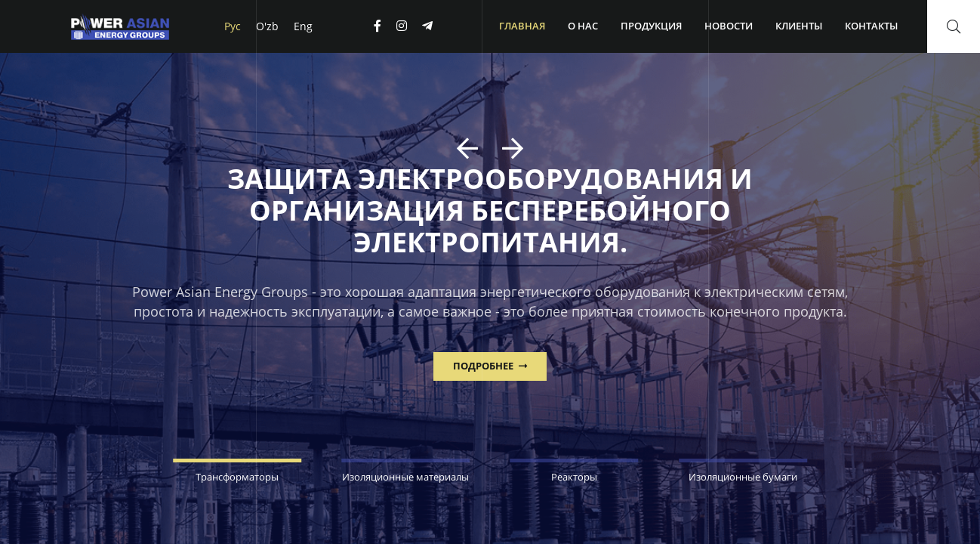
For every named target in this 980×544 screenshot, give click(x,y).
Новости (729, 26)
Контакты (871, 26)
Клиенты (799, 26)
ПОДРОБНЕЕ (490, 366)
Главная (522, 26)
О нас (583, 26)
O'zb (267, 26)
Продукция (651, 26)
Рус (233, 26)
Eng (303, 26)
